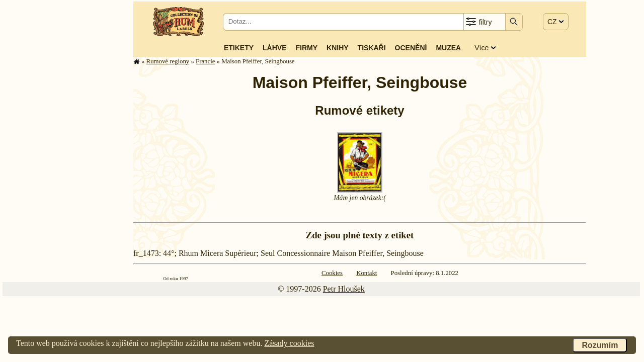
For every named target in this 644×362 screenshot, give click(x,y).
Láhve (274, 48)
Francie (205, 61)
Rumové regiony (168, 61)
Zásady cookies (289, 343)
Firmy (306, 48)
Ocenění (411, 48)
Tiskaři (372, 48)
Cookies (332, 273)
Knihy (338, 48)
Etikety (239, 48)
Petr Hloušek (344, 289)
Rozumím (600, 345)
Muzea (448, 48)
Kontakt (367, 273)
